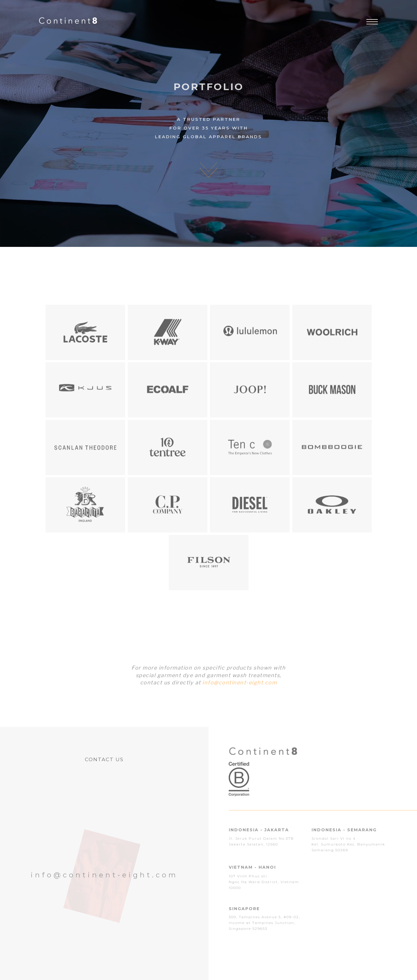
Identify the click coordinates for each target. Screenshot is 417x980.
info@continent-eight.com (240, 687)
